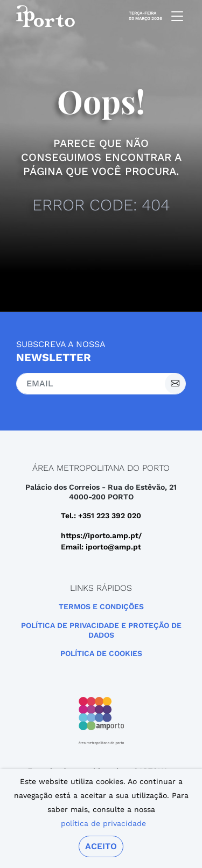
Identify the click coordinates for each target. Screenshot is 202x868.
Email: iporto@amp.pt (101, 547)
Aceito (101, 846)
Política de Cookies (101, 653)
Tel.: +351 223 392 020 (101, 516)
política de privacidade (103, 823)
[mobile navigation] (174, 16)
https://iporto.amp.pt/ (101, 535)
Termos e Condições (101, 606)
